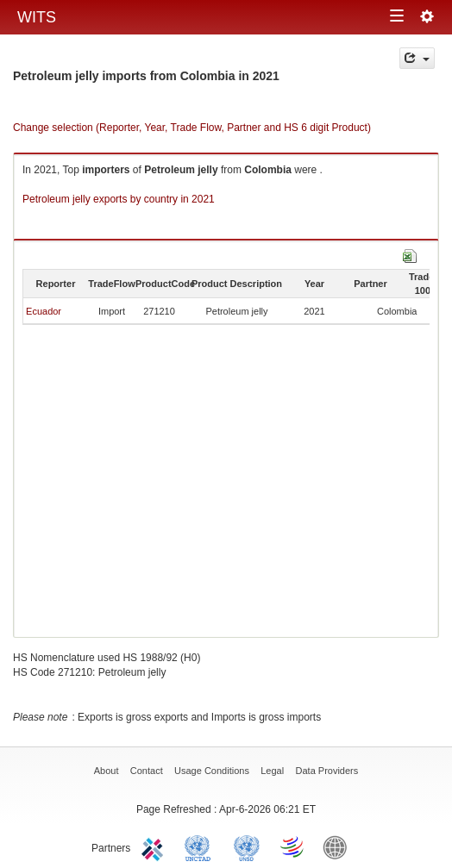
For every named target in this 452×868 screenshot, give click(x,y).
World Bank (339, 846)
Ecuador (44, 311)
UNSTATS (247, 846)
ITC (155, 846)
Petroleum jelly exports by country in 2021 (119, 199)
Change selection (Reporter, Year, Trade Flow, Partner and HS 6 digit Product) (192, 128)
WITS (37, 17)
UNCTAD (201, 846)
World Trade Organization (293, 846)
